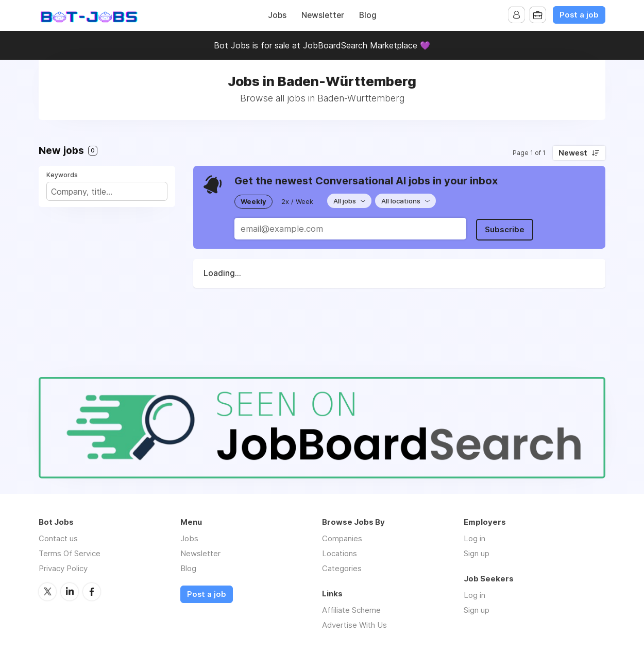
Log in (474, 538)
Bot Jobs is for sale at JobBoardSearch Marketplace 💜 (322, 45)
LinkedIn (70, 591)
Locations (340, 553)
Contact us (58, 538)
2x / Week (297, 201)
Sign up (477, 553)
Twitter (47, 591)
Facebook (92, 591)
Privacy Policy (63, 568)
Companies (342, 538)
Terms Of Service (70, 553)
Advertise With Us (354, 625)
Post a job (579, 15)
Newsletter (323, 15)
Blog (368, 15)
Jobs (277, 15)
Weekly (253, 201)
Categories (342, 568)
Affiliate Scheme (351, 610)
